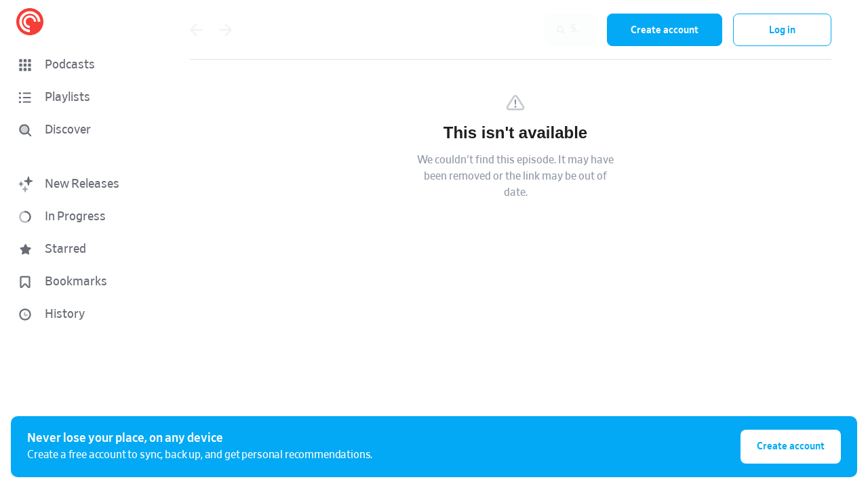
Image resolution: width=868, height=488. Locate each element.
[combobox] (508, 30)
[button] (81, 65)
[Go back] (196, 30)
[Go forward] (226, 30)
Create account (665, 30)
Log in (782, 30)
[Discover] (79, 130)
